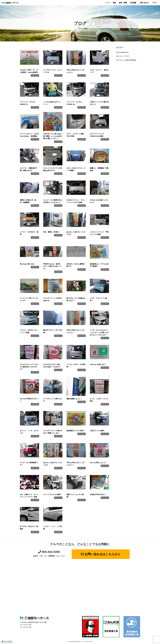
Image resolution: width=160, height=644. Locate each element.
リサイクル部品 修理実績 (127, 60)
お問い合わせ (144, 3)
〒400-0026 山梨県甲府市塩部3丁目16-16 (32, 622)
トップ (107, 3)
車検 (114, 3)
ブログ (154, 3)
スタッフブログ (124, 56)
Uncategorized (123, 52)
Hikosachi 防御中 (7, 642)
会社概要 (133, 3)
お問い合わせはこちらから (103, 554)
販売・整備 (123, 3)
